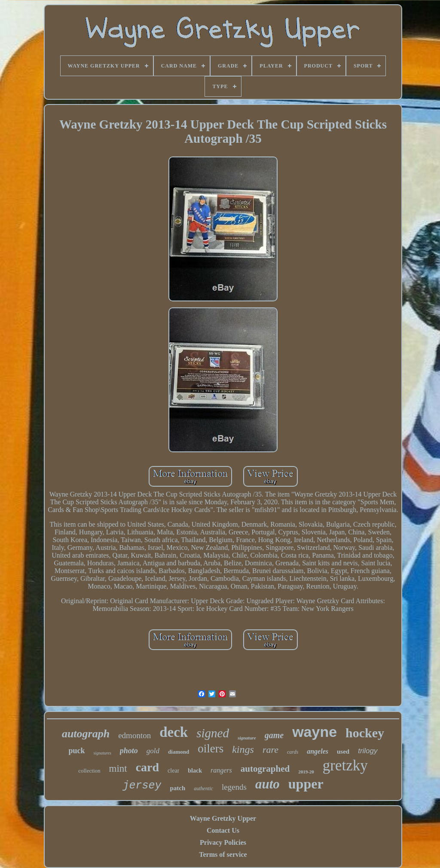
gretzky (345, 765)
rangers (221, 770)
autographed (265, 769)
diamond (179, 752)
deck (174, 732)
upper (306, 784)
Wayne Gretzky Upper (223, 818)
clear (173, 771)
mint (118, 768)
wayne (315, 732)
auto (267, 784)
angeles (318, 751)
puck (76, 751)
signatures (102, 753)
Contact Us (223, 830)
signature (247, 738)
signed (213, 733)
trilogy (368, 751)
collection (89, 771)
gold (153, 751)
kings (243, 749)
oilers (211, 748)
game (274, 735)
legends (234, 787)
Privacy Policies (223, 842)
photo (129, 751)
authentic (203, 788)
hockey (365, 733)
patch (177, 788)
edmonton (134, 735)
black (195, 771)
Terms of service (223, 854)
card (147, 767)
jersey (142, 786)
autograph (86, 734)
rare (270, 750)
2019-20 (306, 772)
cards (293, 752)
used (343, 751)
